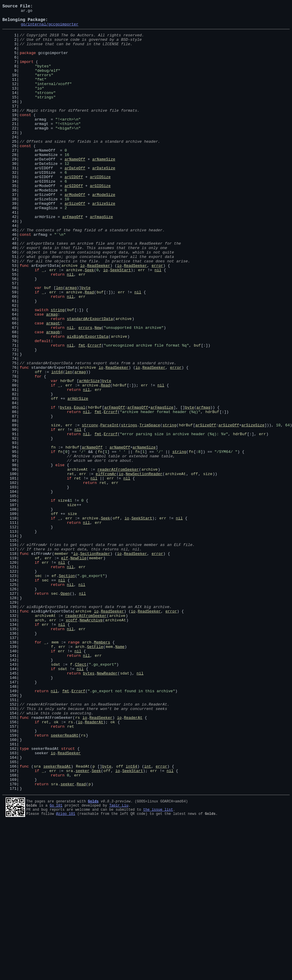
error (157, 317)
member (62, 662)
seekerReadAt (65, 880)
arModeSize (104, 232)
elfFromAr (106, 567)
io (82, 317)
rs (78, 859)
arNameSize (104, 189)
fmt (82, 412)
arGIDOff (74, 221)
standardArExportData (90, 381)
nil (158, 322)
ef (37, 668)
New (98, 391)
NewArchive (91, 742)
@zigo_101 (66, 971)
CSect (81, 795)
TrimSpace (150, 508)
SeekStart (120, 322)
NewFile (78, 668)
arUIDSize (100, 210)
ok (56, 864)
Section (67, 689)
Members (102, 769)
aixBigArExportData (87, 402)
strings (129, 508)
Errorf (95, 412)
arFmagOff (73, 258)
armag (71, 343)
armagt (53, 386)
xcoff (72, 742)
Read (89, 349)
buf (47, 343)
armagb (53, 396)
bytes (66, 487)
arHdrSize (89, 455)
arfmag (203, 487)
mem (55, 769)
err (53, 322)
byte (86, 343)
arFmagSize (101, 258)
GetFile (95, 774)
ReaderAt (133, 859)
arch (39, 742)
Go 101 (56, 961)
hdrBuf (67, 455)
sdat (56, 795)
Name (120, 774)
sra (37, 918)
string (58, 370)
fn (53, 535)
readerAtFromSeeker (118, 561)
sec (38, 689)
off (38, 444)
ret (70, 567)
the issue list (158, 966)
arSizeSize (104, 242)
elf (65, 668)
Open (65, 710)
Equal (80, 487)
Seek (89, 322)
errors (85, 391)
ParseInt (110, 508)
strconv (90, 508)
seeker (83, 923)
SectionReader (95, 662)
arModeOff (75, 232)
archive (70, 317)
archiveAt (77, 561)
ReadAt (83, 918)
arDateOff (75, 200)
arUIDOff (74, 210)
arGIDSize (100, 221)
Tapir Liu (119, 961)
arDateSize (104, 200)
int (147, 918)
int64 (57, 444)
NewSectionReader (144, 567)
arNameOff (75, 189)
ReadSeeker (99, 317)
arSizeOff (75, 242)
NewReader (107, 806)
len (59, 343)
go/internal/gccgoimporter (49, 28)
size (56, 508)
